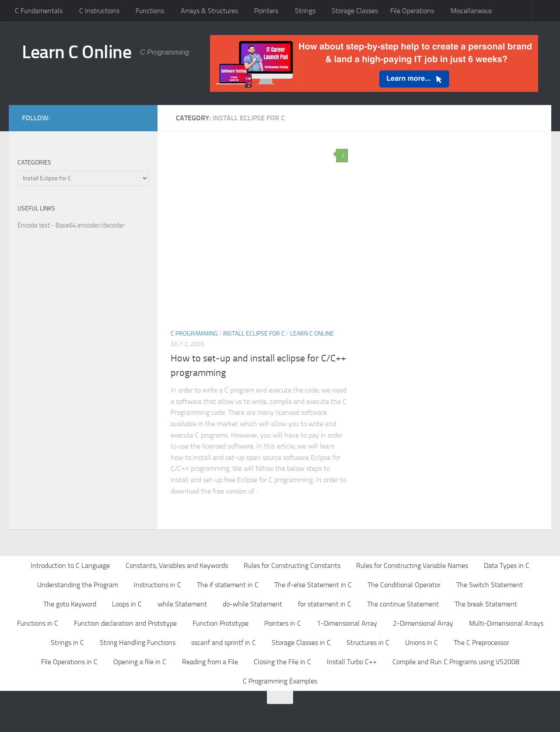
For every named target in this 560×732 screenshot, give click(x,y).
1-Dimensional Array (347, 623)
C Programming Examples (280, 681)
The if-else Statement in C (313, 585)
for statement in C (325, 604)
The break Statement (486, 604)
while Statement (182, 604)
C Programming (194, 334)
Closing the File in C (282, 662)
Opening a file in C (140, 662)
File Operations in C (69, 662)
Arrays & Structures (209, 11)
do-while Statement (252, 604)
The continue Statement (403, 604)
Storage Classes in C (301, 643)
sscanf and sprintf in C (224, 643)
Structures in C (368, 643)
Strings (305, 11)
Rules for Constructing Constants (292, 566)
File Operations (412, 11)
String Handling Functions (138, 643)
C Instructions (99, 11)
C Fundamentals (39, 11)
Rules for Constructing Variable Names (412, 566)
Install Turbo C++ (352, 662)
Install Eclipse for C (254, 334)
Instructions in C (157, 585)
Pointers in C (283, 623)
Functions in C (38, 623)
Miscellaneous (471, 11)
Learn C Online (77, 52)
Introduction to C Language (70, 566)
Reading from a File (210, 662)
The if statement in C (228, 585)
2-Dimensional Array (423, 623)
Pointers (266, 11)
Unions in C (422, 643)
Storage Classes (355, 11)
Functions (150, 11)
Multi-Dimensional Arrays (506, 623)
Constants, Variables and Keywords (177, 566)
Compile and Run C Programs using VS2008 (456, 662)
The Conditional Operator (404, 585)
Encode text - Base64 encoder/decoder (71, 225)
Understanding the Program (78, 585)
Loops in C (127, 604)
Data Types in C (507, 566)
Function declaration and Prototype (125, 623)
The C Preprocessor (481, 643)
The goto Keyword (70, 604)
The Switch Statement (490, 585)
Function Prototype (220, 623)
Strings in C (67, 643)
